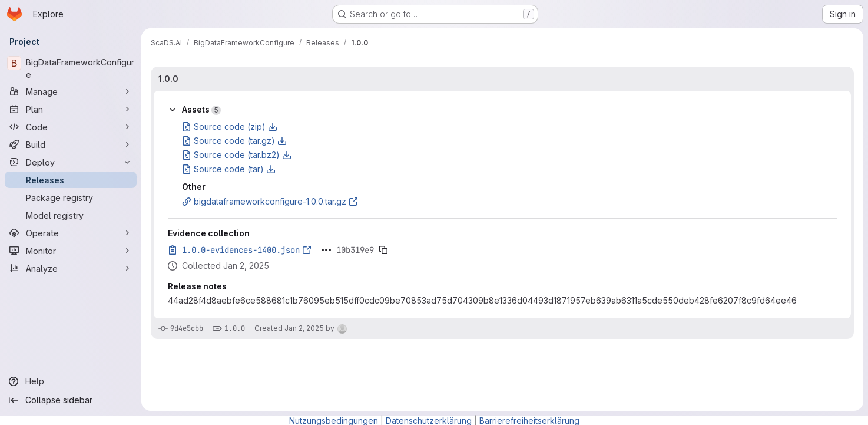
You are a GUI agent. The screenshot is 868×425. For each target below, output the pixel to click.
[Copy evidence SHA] (383, 250)
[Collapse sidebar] (71, 400)
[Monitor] (71, 251)
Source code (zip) (230, 126)
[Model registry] (71, 215)
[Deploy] (71, 162)
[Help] (71, 381)
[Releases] (71, 180)
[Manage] (71, 91)
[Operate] (71, 233)
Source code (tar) (229, 169)
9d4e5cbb (187, 328)
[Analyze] (71, 268)
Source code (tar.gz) (234, 141)
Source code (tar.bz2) (237, 155)
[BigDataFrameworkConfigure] (71, 68)
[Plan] (71, 109)
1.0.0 (168, 79)
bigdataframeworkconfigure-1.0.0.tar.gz (270, 201)
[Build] (71, 144)
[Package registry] (71, 197)
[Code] (71, 127)
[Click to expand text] (326, 250)
